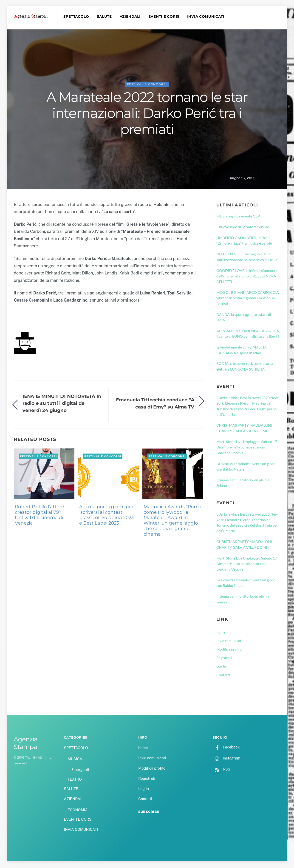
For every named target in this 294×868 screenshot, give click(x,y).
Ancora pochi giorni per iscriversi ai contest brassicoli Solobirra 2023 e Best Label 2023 (106, 515)
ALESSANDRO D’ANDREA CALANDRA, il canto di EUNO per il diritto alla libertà (248, 334)
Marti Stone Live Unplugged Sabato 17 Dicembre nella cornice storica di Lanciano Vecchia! (247, 448)
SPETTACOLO (77, 17)
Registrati (224, 658)
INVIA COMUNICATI (206, 17)
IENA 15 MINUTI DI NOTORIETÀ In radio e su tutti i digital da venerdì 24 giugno (62, 404)
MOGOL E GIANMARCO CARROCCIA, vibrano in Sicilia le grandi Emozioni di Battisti (248, 299)
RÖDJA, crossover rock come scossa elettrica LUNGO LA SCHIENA (245, 367)
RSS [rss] (221, 770)
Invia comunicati (229, 641)
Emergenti (80, 771)
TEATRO (75, 780)
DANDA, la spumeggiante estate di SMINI (244, 318)
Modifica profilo (229, 650)
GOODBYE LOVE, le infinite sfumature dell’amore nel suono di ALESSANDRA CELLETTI (247, 277)
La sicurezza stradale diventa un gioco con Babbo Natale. (246, 467)
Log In (221, 667)
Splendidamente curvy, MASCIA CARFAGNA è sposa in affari (242, 350)
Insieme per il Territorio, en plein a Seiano (243, 483)
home (221, 633)
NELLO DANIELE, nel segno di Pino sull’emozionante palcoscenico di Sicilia (247, 258)
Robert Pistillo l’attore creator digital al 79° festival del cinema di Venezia (40, 515)
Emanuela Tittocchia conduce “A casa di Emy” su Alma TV (155, 404)
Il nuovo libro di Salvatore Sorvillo (243, 227)
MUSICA (75, 760)
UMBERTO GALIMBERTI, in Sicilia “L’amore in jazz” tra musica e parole (244, 241)
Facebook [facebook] (226, 748)
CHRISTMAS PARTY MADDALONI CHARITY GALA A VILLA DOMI (244, 429)
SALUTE (105, 17)
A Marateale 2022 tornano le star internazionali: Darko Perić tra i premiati (147, 114)
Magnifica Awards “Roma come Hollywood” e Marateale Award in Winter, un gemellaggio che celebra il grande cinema (172, 521)
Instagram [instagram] (226, 759)
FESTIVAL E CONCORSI (147, 85)
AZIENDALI (131, 17)
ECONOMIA (78, 811)
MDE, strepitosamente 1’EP (238, 217)
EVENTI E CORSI (165, 17)
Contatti (223, 675)
